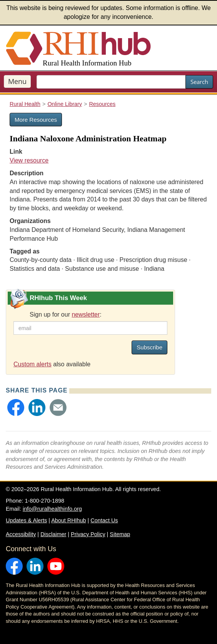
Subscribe (149, 347)
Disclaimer (53, 534)
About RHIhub (68, 520)
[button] (16, 408)
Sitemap (120, 534)
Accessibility (21, 534)
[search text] (111, 82)
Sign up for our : (66, 314)
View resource (29, 160)
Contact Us (104, 520)
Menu (17, 81)
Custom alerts (33, 364)
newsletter (86, 314)
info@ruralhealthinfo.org (52, 509)
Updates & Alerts (26, 520)
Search (199, 82)
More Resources (36, 120)
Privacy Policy (88, 534)
